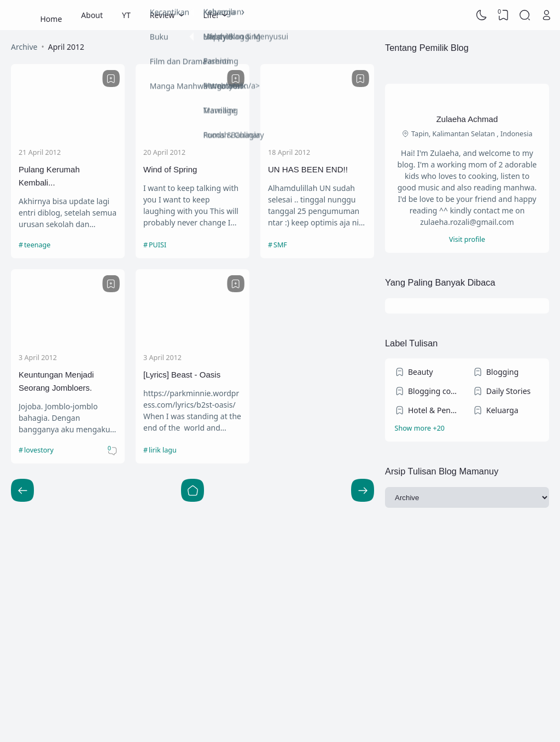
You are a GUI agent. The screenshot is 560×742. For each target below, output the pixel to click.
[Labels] (467, 429)
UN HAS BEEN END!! (308, 169)
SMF (280, 245)
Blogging (502, 372)
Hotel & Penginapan (435, 410)
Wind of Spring (170, 169)
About (92, 15)
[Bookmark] (111, 79)
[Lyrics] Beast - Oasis (182, 375)
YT (126, 15)
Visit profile (467, 239)
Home (51, 15)
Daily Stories (508, 391)
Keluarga (502, 410)
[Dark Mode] (482, 15)
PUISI (157, 245)
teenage (37, 245)
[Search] (525, 15)
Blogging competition (435, 391)
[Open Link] (546, 15)
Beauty (421, 372)
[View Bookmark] (503, 15)
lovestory (39, 450)
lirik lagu (163, 450)
